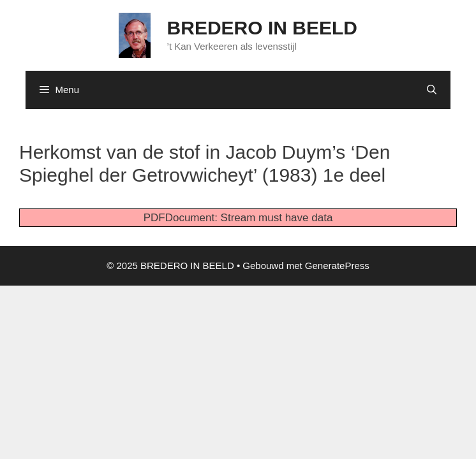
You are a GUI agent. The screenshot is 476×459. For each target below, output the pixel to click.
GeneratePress (337, 266)
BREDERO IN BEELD (262, 28)
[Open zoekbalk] (432, 90)
